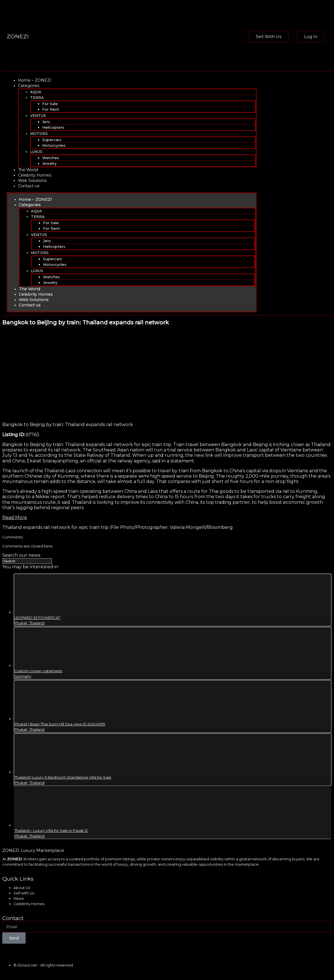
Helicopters (53, 127)
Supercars (52, 140)
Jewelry (49, 163)
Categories (29, 86)
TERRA (37, 97)
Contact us (29, 186)
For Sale (50, 104)
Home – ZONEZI (35, 80)
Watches (51, 158)
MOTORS (39, 133)
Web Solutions (32, 181)
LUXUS (36, 152)
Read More (15, 517)
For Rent (51, 109)
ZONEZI (18, 36)
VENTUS (38, 115)
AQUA (36, 92)
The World (28, 170)
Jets (46, 122)
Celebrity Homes (35, 175)
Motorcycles (54, 145)
